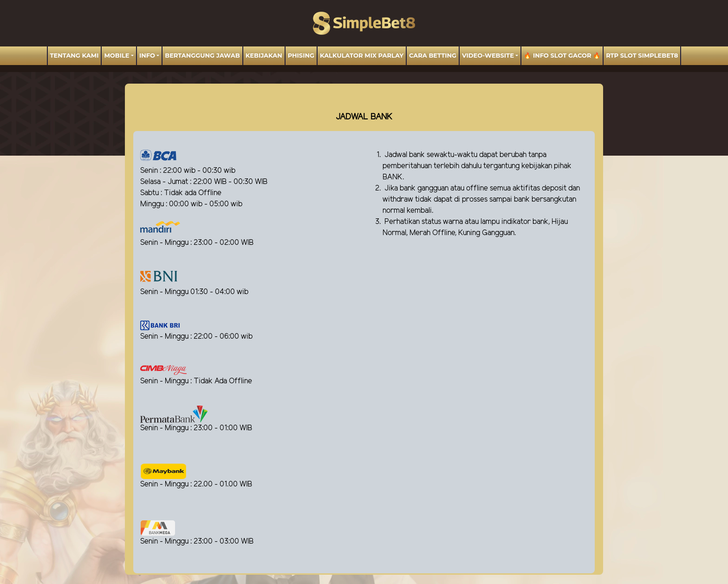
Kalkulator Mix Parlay (362, 55)
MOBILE (117, 55)
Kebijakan (264, 55)
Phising (301, 55)
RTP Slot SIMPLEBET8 (642, 55)
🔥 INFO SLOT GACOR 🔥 (562, 55)
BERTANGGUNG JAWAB (202, 55)
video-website (488, 55)
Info (147, 55)
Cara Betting (433, 55)
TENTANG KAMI (75, 55)
